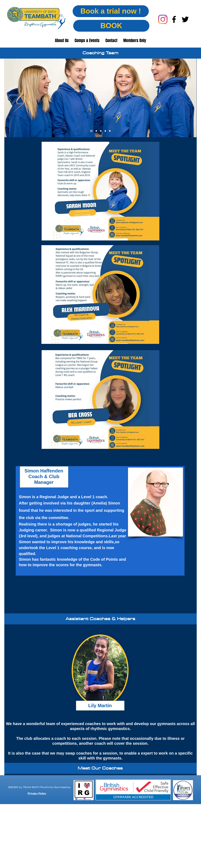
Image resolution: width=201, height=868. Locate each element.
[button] (62, 41)
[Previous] (10, 98)
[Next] (191, 98)
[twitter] (185, 19)
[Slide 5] (110, 131)
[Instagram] (163, 19)
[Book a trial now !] (111, 11)
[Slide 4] (105, 131)
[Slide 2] (96, 131)
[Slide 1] (91, 131)
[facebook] (174, 19)
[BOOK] (111, 26)
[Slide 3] (101, 131)
